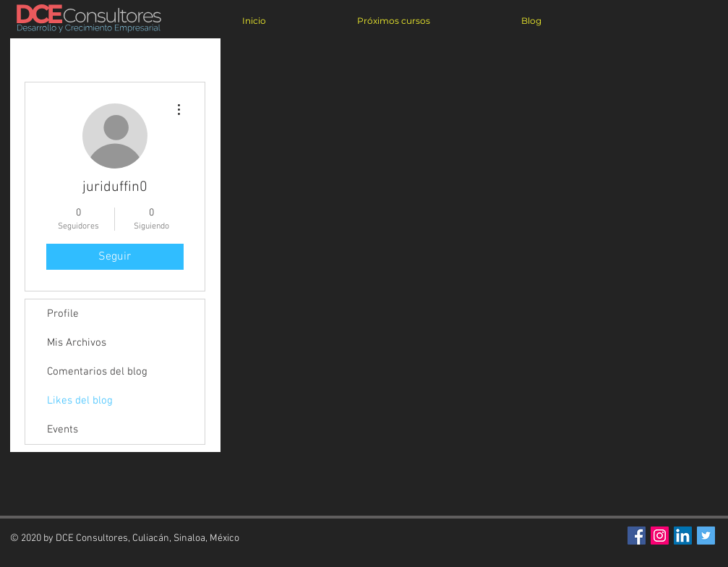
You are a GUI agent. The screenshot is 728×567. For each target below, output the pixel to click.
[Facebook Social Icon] (637, 536)
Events (63, 430)
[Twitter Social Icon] (706, 536)
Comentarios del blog (97, 372)
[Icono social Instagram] (660, 536)
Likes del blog (80, 401)
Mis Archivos (77, 343)
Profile (63, 314)
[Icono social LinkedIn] (683, 536)
